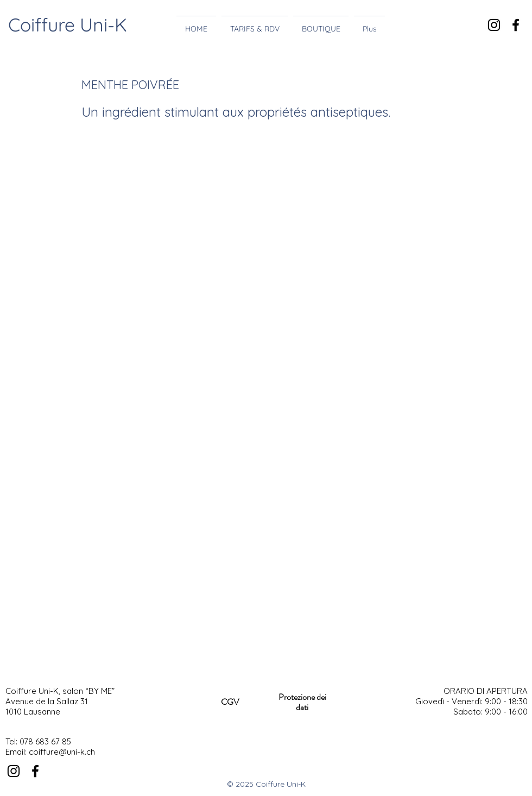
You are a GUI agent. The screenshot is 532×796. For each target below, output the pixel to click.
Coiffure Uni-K (68, 25)
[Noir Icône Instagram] (494, 25)
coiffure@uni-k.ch (62, 752)
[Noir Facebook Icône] (516, 25)
